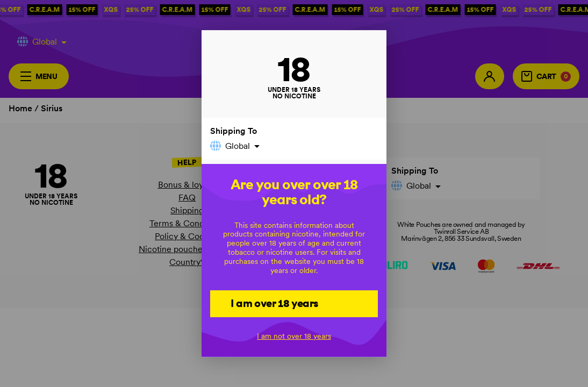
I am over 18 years (274, 303)
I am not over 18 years (294, 336)
